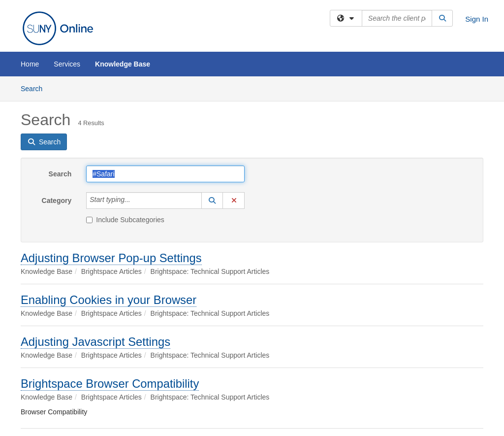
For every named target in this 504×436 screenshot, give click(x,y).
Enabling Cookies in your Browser (109, 300)
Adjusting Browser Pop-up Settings (111, 258)
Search (35, 88)
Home (30, 64)
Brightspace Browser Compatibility (110, 384)
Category (57, 201)
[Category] (136, 201)
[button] (212, 201)
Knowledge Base (123, 64)
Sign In (477, 19)
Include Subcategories (125, 220)
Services (67, 64)
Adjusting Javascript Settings (95, 342)
